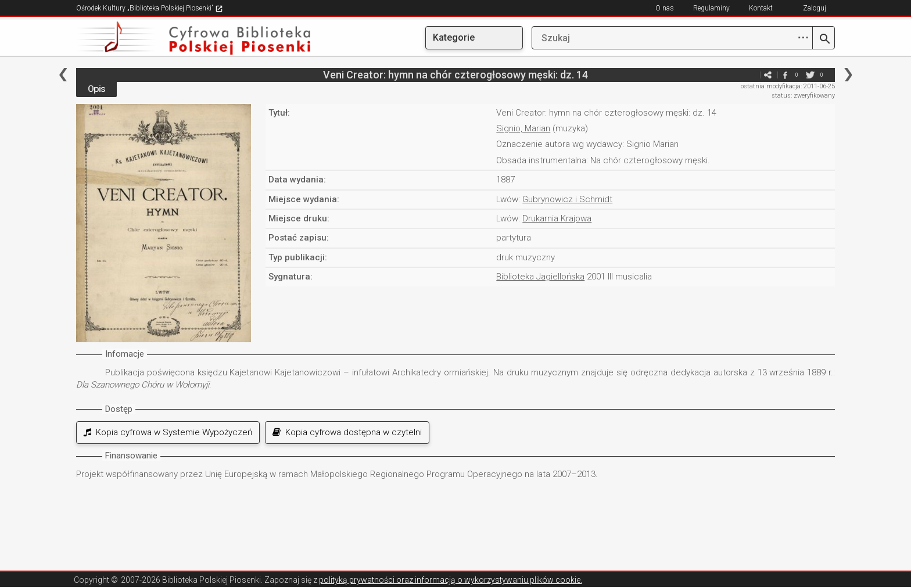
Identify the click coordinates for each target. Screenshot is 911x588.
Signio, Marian (523, 128)
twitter (810, 75)
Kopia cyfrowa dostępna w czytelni (347, 432)
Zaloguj (815, 8)
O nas (665, 8)
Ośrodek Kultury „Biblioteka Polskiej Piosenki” (150, 8)
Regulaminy (711, 8)
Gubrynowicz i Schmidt (567, 199)
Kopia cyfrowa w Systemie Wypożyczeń (168, 432)
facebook (785, 75)
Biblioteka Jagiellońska (540, 277)
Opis (96, 89)
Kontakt (761, 8)
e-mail (750, 75)
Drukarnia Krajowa (557, 218)
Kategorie (454, 37)
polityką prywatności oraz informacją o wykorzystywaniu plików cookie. (451, 580)
